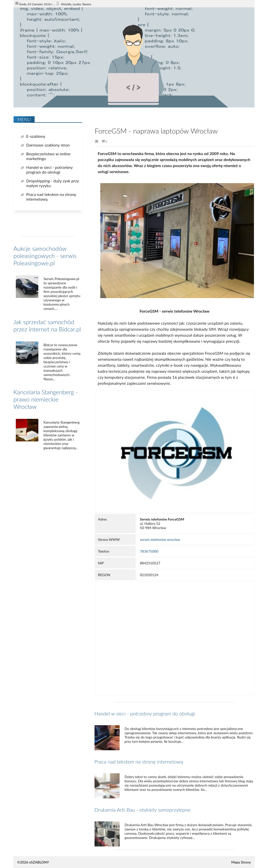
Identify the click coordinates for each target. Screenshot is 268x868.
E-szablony (36, 136)
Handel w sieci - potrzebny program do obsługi (145, 713)
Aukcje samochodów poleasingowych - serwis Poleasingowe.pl (45, 256)
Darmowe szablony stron (48, 145)
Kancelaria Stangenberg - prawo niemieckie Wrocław (46, 399)
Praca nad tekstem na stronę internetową (139, 762)
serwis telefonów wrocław (160, 539)
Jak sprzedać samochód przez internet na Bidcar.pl (47, 325)
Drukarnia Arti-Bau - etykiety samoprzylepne (143, 810)
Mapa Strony (241, 862)
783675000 (149, 551)
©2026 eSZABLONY (33, 862)
